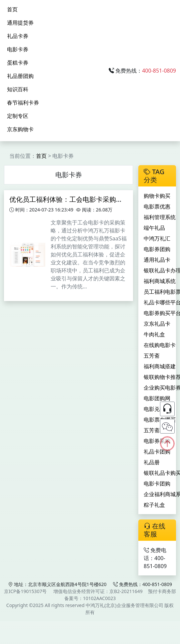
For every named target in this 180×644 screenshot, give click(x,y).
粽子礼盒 (154, 505)
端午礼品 (154, 228)
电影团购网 (157, 398)
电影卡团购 (157, 483)
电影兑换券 (157, 409)
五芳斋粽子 (157, 430)
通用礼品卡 (157, 260)
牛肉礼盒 (154, 334)
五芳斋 (152, 356)
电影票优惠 (157, 206)
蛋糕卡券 (18, 63)
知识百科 (18, 89)
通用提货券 (20, 23)
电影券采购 (157, 441)
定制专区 (18, 116)
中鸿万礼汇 (157, 238)
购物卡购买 (157, 196)
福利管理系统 (160, 217)
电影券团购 (157, 249)
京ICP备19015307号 (25, 591)
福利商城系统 (160, 281)
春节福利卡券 (23, 103)
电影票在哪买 (160, 420)
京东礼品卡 (157, 324)
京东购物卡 (20, 129)
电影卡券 (18, 49)
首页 (12, 9)
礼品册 (152, 462)
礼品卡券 (18, 36)
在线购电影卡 (160, 345)
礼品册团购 (20, 76)
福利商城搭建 (160, 366)
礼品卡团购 (157, 452)
